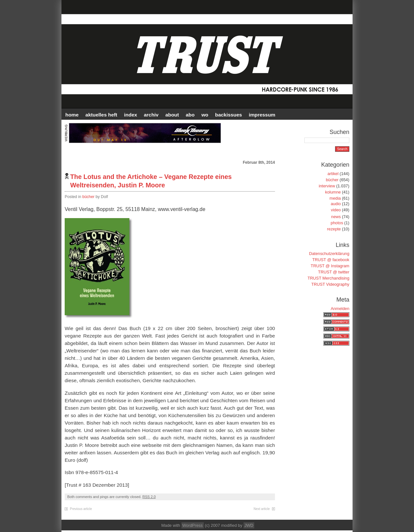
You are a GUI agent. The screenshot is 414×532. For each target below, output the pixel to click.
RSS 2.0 (149, 497)
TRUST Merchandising (328, 278)
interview (327, 186)
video (336, 210)
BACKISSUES (229, 115)
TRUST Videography (330, 284)
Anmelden (340, 309)
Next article (262, 509)
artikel (333, 174)
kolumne (333, 192)
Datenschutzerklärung (329, 254)
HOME (72, 115)
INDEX (131, 115)
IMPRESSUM (262, 115)
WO (205, 115)
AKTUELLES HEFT (101, 115)
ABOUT (172, 115)
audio (336, 204)
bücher (89, 197)
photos (337, 223)
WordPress (193, 525)
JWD (249, 525)
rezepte (334, 229)
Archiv (151, 115)
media (335, 198)
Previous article (81, 509)
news (336, 217)
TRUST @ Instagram (330, 266)
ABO (190, 115)
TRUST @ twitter (334, 272)
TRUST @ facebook (331, 260)
